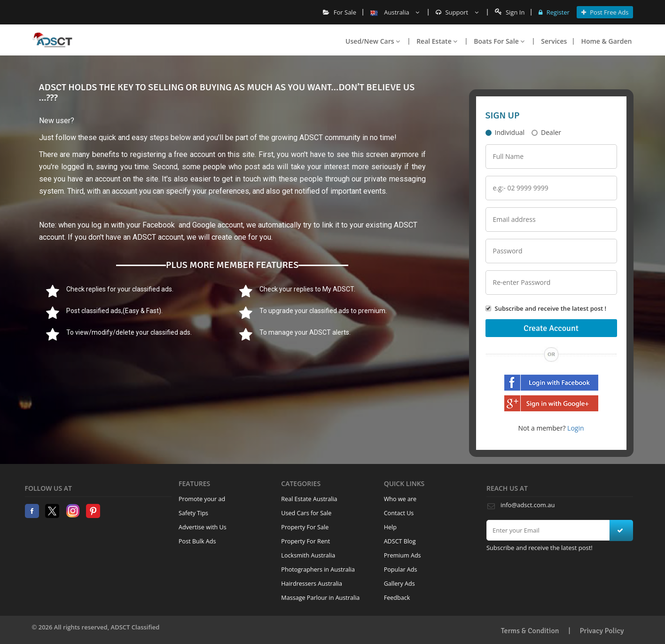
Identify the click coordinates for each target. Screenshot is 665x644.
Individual (505, 132)
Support (457, 12)
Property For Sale (305, 527)
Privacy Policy (602, 631)
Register (554, 12)
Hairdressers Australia (312, 584)
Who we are (400, 499)
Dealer (546, 132)
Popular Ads (401, 569)
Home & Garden (606, 41)
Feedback (397, 598)
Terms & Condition (530, 631)
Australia (395, 12)
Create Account (551, 328)
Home (52, 40)
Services (554, 41)
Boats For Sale (499, 41)
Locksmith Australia (308, 555)
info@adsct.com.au (528, 505)
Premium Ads (403, 555)
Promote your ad (202, 499)
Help (390, 527)
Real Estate (437, 41)
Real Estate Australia (309, 499)
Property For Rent (305, 541)
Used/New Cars (373, 41)
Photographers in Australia (318, 569)
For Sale (340, 12)
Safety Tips (193, 513)
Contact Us (399, 513)
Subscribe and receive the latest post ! (551, 308)
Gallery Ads (399, 584)
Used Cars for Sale (306, 513)
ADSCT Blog (400, 541)
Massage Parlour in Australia (320, 598)
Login (575, 428)
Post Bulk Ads (197, 541)
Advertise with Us (203, 527)
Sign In (510, 12)
